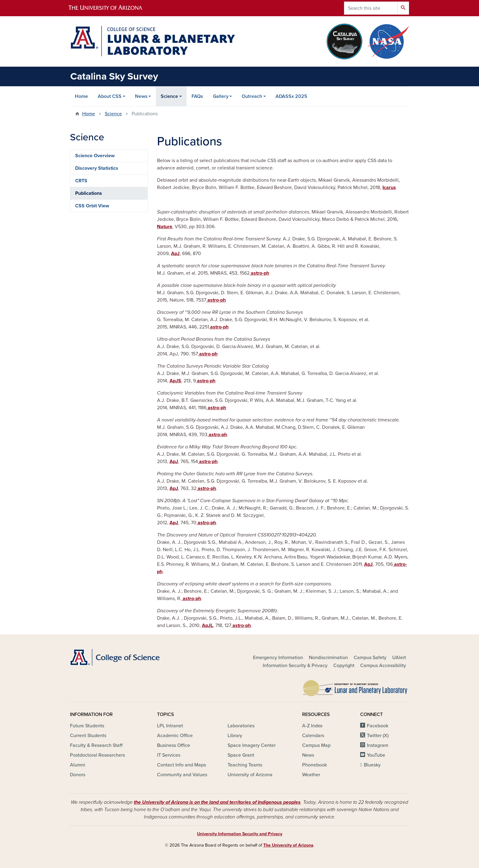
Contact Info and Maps (181, 765)
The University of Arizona (288, 845)
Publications (89, 193)
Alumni (78, 765)
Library (235, 736)
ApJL (207, 625)
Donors (78, 775)
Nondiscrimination (328, 658)
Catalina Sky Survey (114, 76)
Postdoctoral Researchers (97, 755)
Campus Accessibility (383, 666)
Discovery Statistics (97, 168)
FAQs (197, 96)
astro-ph (259, 273)
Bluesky (372, 765)
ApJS (175, 381)
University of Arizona (250, 775)
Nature (165, 227)
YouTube (376, 755)
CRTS (81, 181)
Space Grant (241, 755)
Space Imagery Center (252, 745)
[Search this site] (371, 8)
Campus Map (316, 745)
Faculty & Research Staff (96, 745)
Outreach (252, 96)
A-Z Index (312, 726)
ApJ (175, 254)
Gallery (221, 96)
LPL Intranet (170, 726)
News (141, 96)
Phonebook (314, 765)
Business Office (174, 745)
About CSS (110, 96)
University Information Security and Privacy (240, 834)
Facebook (378, 726)
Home (81, 96)
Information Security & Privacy (295, 666)
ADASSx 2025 (291, 96)
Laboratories (241, 726)
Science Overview (95, 156)
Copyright (344, 666)
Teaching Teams (245, 765)
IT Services (169, 755)
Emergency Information (278, 658)
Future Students (87, 726)
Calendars (313, 736)
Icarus (389, 187)
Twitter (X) (378, 736)
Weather (311, 775)
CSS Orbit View (92, 206)
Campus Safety (370, 658)
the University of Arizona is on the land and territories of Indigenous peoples (217, 802)
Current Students (88, 736)
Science (169, 96)
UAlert (399, 658)
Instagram (378, 745)
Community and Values (182, 775)
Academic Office (175, 736)
